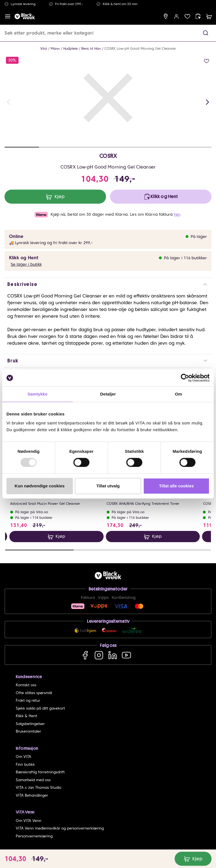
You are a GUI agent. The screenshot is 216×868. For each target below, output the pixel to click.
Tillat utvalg (108, 486)
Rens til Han (91, 48)
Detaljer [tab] (108, 394)
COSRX (108, 156)
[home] (25, 16)
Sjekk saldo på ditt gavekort (40, 708)
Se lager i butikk (26, 264)
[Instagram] (99, 655)
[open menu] (8, 16)
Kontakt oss (26, 685)
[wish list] (187, 16)
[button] (206, 33)
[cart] (209, 16)
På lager (199, 237)
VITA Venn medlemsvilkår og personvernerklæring (60, 828)
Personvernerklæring (34, 836)
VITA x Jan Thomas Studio (39, 788)
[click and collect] (198, 16)
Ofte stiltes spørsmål (34, 693)
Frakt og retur (28, 700)
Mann (55, 48)
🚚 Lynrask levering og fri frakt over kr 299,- (51, 243)
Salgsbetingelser (30, 724)
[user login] (176, 16)
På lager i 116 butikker (185, 258)
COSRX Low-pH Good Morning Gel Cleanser (140, 48)
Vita (44, 48)
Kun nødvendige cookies (40, 486)
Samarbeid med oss (33, 780)
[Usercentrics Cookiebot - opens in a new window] (185, 378)
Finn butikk (25, 764)
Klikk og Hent (24, 258)
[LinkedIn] (113, 655)
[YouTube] (126, 655)
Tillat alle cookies (176, 486)
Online (16, 236)
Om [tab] (178, 394)
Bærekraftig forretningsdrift (40, 772)
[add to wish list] (207, 61)
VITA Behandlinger (32, 795)
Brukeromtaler (28, 731)
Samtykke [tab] (38, 394)
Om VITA (23, 757)
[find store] (166, 16)
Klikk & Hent (26, 716)
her (177, 214)
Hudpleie (70, 48)
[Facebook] (85, 655)
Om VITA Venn (29, 821)
